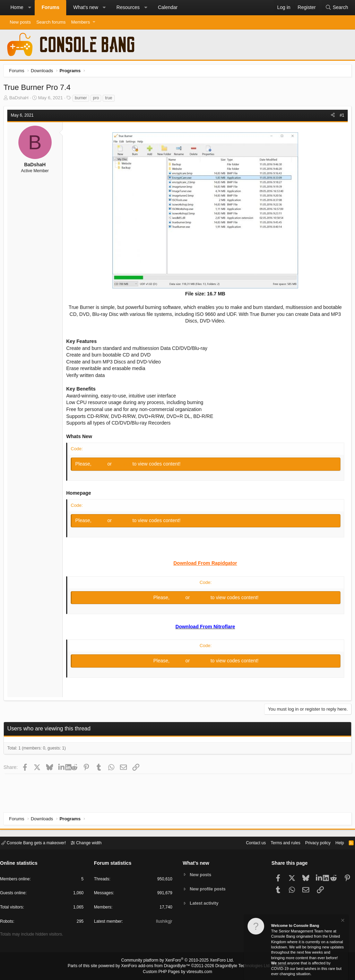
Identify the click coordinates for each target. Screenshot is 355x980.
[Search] (337, 8)
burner (83, 100)
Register (124, 466)
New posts (20, 22)
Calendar (168, 7)
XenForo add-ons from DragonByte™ (157, 966)
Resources (128, 7)
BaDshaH (21, 99)
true (110, 100)
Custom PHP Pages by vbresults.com (177, 972)
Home (17, 7)
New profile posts (209, 889)
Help (335, 842)
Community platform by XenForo (177, 961)
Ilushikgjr (163, 923)
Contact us (245, 842)
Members (80, 22)
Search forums (51, 22)
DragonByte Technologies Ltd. (238, 966)
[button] (29, 8)
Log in (102, 466)
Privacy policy (312, 842)
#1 (340, 117)
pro (98, 100)
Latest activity (205, 904)
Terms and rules (277, 842)
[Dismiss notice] (342, 921)
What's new (86, 7)
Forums (50, 7)
